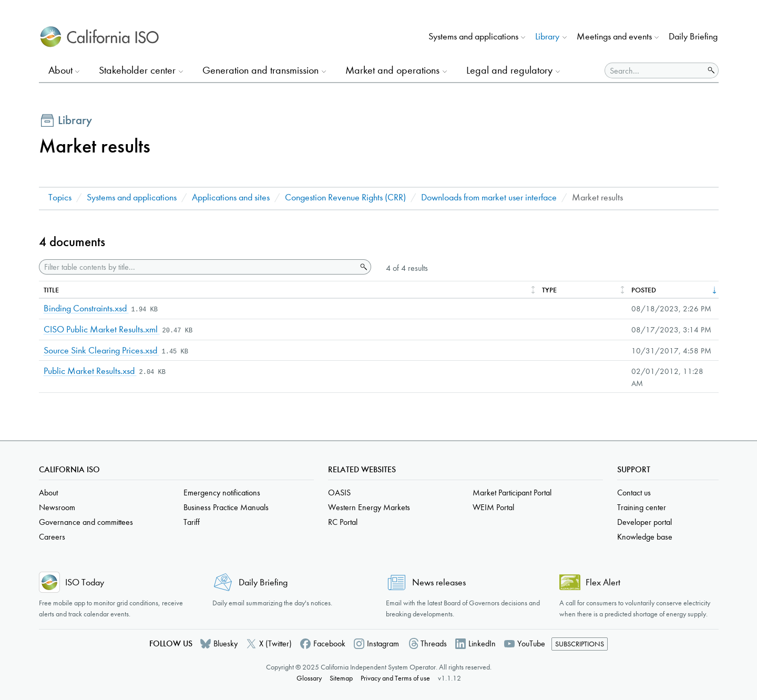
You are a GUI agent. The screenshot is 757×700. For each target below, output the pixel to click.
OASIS (339, 493)
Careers (52, 537)
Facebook (329, 643)
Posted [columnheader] (644, 290)
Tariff (192, 522)
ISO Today (85, 582)
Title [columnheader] (51, 290)
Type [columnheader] (549, 290)
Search (363, 267)
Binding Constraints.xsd (86, 308)
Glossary (309, 678)
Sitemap (341, 678)
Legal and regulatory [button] (509, 70)
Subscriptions (580, 644)
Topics (60, 197)
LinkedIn (482, 643)
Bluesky (226, 643)
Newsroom (57, 507)
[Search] (654, 70)
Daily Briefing (693, 37)
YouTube (531, 643)
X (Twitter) (275, 643)
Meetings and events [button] (614, 37)
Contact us (634, 493)
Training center (642, 507)
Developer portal (645, 522)
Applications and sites (231, 197)
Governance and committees (86, 522)
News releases (439, 582)
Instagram (383, 643)
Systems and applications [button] (473, 37)
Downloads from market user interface (489, 197)
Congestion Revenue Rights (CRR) (345, 197)
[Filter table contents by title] (198, 267)
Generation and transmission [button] (260, 70)
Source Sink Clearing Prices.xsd (101, 351)
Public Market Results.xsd (90, 371)
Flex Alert (603, 582)
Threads (434, 643)
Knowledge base (645, 537)
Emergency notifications (222, 493)
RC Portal (343, 522)
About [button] (60, 70)
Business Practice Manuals (226, 507)
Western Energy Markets (369, 507)
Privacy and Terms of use (395, 678)
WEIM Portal (493, 507)
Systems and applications (132, 197)
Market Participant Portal (512, 493)
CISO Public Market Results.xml (102, 329)
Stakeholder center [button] (137, 70)
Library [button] (547, 37)
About (48, 493)
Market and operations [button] (392, 70)
